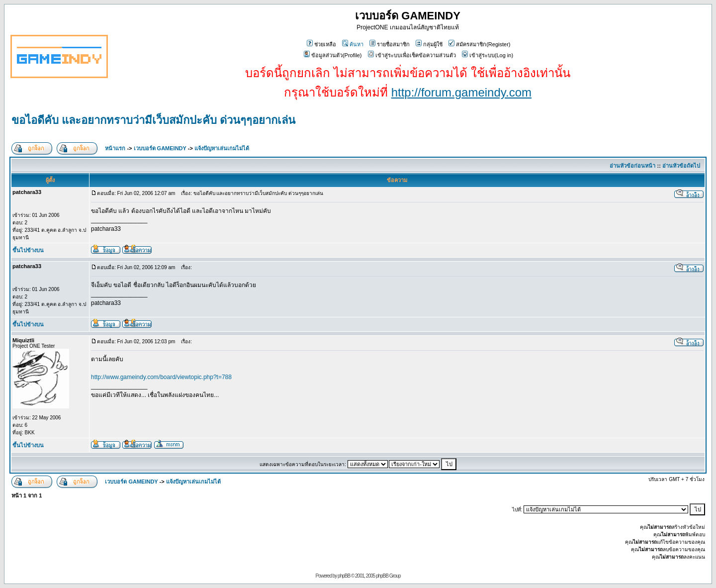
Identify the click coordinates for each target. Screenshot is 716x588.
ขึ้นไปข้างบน (28, 250)
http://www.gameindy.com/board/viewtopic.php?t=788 (161, 377)
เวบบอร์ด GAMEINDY (160, 148)
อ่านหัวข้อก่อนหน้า (632, 166)
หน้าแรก (115, 148)
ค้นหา (353, 44)
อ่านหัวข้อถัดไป (681, 166)
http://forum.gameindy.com (461, 92)
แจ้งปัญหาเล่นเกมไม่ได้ (222, 148)
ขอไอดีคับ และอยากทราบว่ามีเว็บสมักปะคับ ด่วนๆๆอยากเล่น (153, 120)
